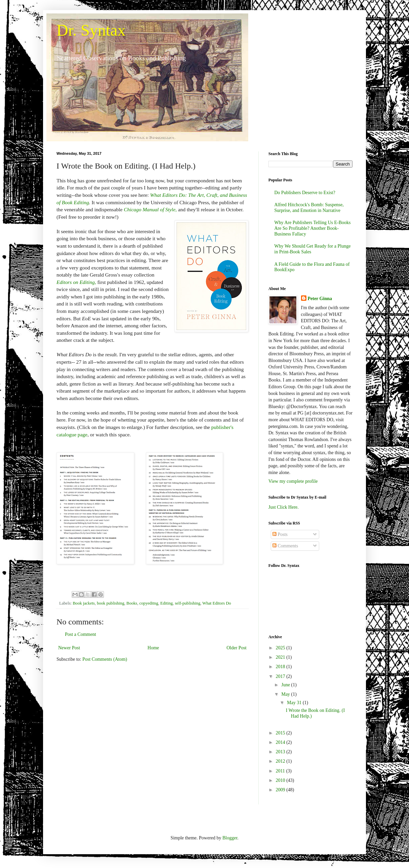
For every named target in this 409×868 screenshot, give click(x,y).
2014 (281, 742)
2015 (281, 733)
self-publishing (188, 603)
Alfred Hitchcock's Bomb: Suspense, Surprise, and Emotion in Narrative (309, 208)
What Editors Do (217, 603)
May (286, 694)
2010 (281, 780)
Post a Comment (81, 634)
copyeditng (149, 603)
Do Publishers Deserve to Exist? (305, 193)
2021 (281, 657)
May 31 (295, 703)
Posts (280, 534)
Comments (285, 546)
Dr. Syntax (91, 30)
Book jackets (84, 603)
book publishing (111, 603)
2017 (281, 676)
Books (132, 603)
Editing (167, 603)
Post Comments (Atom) (105, 659)
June (286, 685)
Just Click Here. (284, 507)
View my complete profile (293, 481)
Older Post (237, 648)
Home (153, 648)
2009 (281, 790)
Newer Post (69, 648)
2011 (281, 771)
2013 (281, 752)
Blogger (230, 838)
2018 (281, 667)
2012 (281, 761)
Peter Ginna (320, 299)
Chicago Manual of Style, (150, 209)
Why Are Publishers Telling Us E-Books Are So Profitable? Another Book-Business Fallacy (313, 228)
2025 (281, 648)
